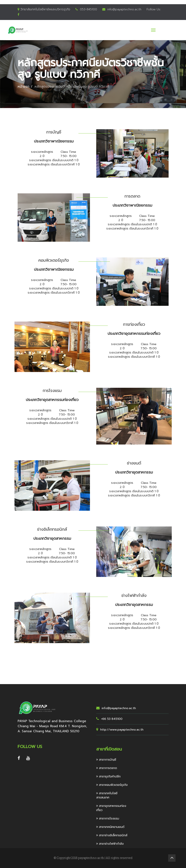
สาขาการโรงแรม (108, 819)
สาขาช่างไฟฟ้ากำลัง (110, 844)
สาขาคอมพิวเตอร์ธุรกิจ (112, 785)
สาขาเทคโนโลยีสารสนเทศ (107, 795)
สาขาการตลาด (107, 768)
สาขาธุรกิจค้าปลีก (108, 776)
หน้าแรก (23, 87)
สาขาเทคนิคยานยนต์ (110, 827)
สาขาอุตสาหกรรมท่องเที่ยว (111, 808)
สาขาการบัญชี (106, 760)
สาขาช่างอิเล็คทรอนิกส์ (112, 835)
